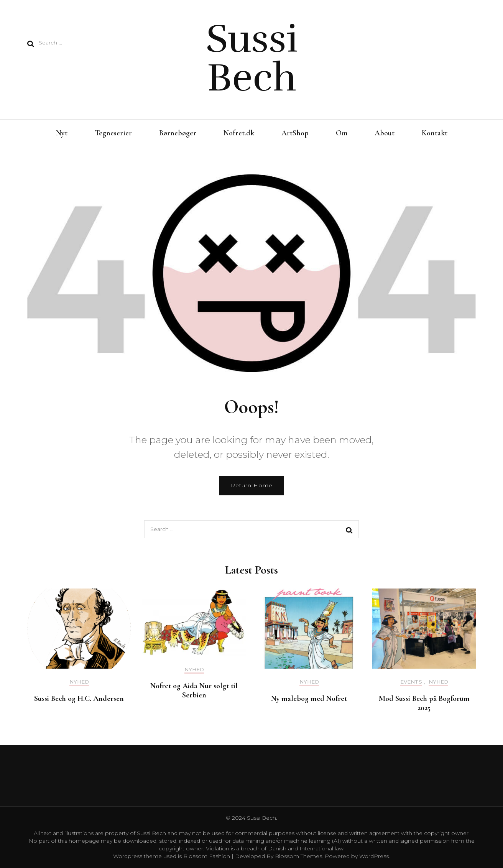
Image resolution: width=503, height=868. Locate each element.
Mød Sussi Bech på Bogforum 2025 (424, 703)
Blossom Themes (298, 856)
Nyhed (79, 682)
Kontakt (435, 133)
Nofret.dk (239, 133)
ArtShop (295, 133)
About (385, 133)
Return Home (252, 485)
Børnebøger (178, 133)
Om (342, 133)
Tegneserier (113, 133)
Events (411, 682)
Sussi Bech (252, 58)
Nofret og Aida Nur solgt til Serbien (194, 690)
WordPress (374, 856)
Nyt (62, 133)
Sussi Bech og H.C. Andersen (79, 699)
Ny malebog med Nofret (309, 699)
